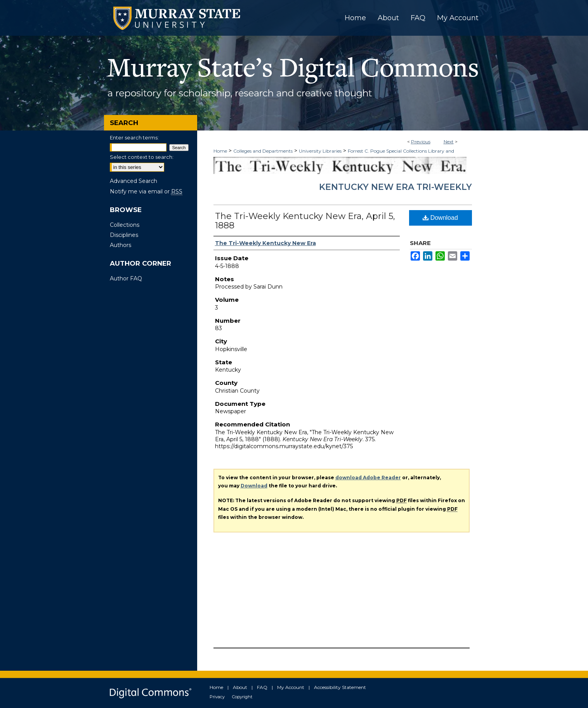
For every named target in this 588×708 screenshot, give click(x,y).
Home (220, 151)
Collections (125, 225)
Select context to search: (142, 157)
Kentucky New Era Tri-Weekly (395, 187)
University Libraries (320, 151)
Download (440, 218)
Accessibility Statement (340, 687)
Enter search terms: (134, 137)
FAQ (262, 687)
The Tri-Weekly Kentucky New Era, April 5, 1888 (305, 221)
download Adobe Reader (368, 478)
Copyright (242, 697)
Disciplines (124, 235)
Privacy (217, 697)
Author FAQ (126, 278)
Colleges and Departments (263, 151)
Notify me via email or (146, 191)
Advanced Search (134, 181)
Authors (121, 245)
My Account (291, 687)
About (240, 687)
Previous (421, 142)
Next (449, 142)
